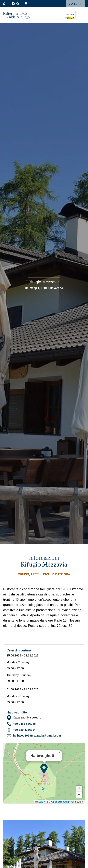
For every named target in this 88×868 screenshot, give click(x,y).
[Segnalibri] (26, 4)
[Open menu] (82, 15)
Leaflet (41, 802)
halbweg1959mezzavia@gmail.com (37, 736)
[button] (44, 768)
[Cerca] (18, 4)
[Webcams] (4, 4)
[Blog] (13, 4)
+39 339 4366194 (24, 730)
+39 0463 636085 (24, 724)
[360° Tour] (8, 4)
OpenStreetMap (60, 802)
